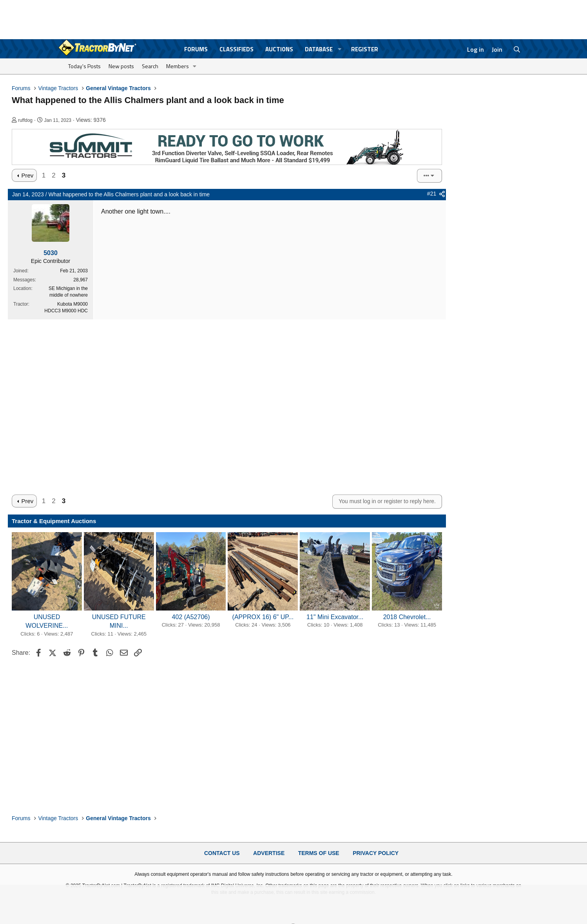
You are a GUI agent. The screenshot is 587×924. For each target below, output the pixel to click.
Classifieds (236, 49)
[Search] (517, 49)
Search (150, 66)
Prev (27, 175)
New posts (121, 66)
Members (178, 66)
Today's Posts (84, 66)
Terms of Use (319, 853)
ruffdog (25, 120)
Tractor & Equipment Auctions (54, 521)
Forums (196, 49)
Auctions (279, 49)
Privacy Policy (376, 853)
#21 (432, 194)
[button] (340, 49)
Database (319, 49)
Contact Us (222, 853)
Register (365, 49)
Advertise (269, 853)
